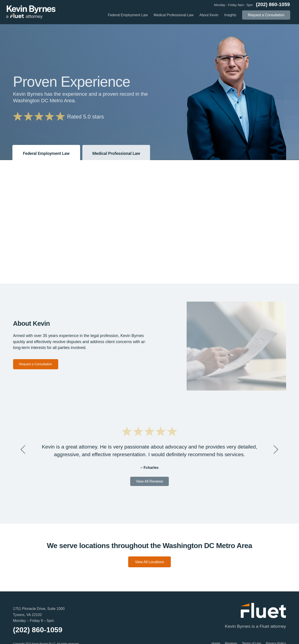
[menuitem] (128, 15)
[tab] (46, 152)
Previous (23, 449)
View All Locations (149, 562)
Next (276, 449)
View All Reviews (149, 481)
